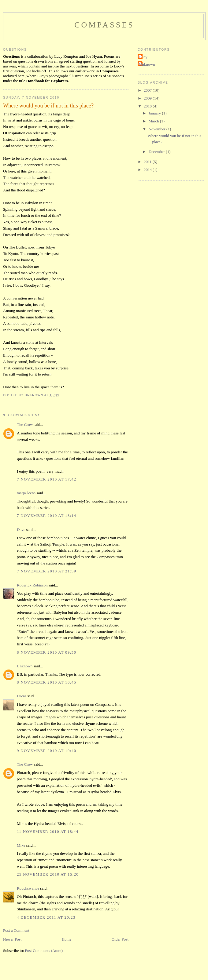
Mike (21, 845)
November (158, 129)
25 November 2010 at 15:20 (48, 874)
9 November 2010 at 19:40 (46, 751)
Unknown (25, 666)
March (154, 121)
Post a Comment (16, 930)
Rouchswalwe (28, 888)
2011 (148, 162)
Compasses (104, 25)
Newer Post (12, 939)
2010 (148, 106)
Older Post (120, 939)
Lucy (143, 57)
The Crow (25, 425)
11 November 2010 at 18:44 (48, 831)
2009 (148, 98)
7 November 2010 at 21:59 (46, 571)
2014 (148, 170)
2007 (148, 90)
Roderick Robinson (32, 585)
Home (67, 939)
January (155, 113)
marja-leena (26, 493)
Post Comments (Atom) (44, 951)
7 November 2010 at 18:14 (46, 515)
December (157, 152)
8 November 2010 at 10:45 (46, 682)
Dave (21, 530)
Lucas (22, 696)
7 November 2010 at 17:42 (46, 479)
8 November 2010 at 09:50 (46, 652)
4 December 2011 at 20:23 (46, 917)
